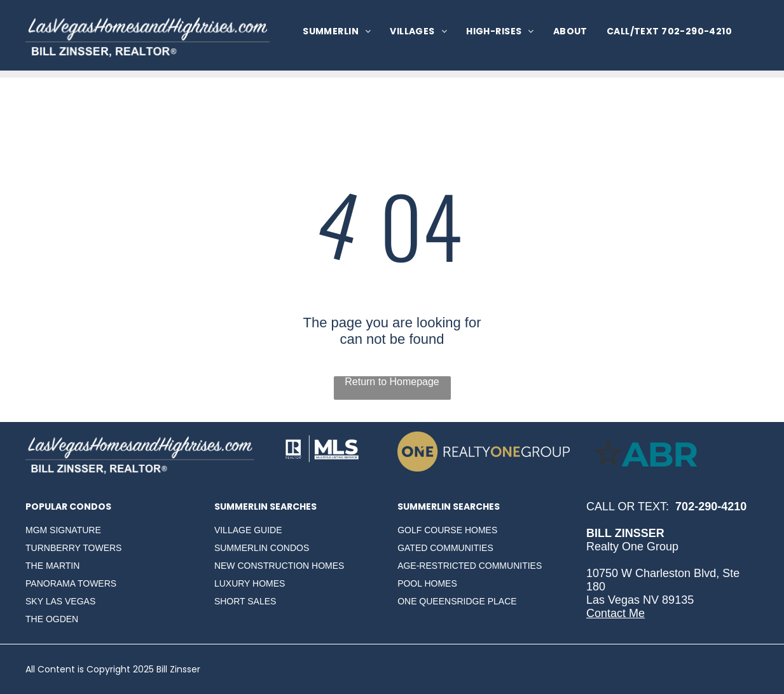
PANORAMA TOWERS (71, 583)
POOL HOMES (427, 583)
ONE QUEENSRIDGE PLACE (457, 601)
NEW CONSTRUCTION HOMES (279, 566)
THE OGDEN (52, 619)
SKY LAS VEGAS (60, 601)
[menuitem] (337, 31)
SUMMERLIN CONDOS (262, 548)
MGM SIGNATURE (63, 530)
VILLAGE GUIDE (248, 530)
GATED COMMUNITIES (445, 548)
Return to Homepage (392, 382)
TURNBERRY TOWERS (73, 548)
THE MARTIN (52, 566)
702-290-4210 (711, 507)
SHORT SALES (245, 601)
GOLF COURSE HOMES (447, 530)
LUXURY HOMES (250, 583)
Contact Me (616, 613)
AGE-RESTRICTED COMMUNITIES (470, 566)
